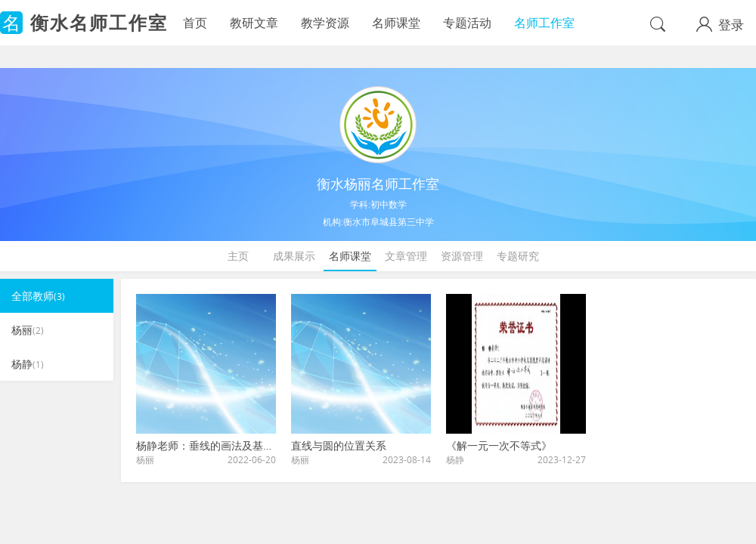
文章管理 (406, 256)
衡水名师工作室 (99, 22)
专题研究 (518, 256)
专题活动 (467, 23)
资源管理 (462, 256)
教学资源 (325, 23)
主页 (238, 256)
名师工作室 (544, 23)
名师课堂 (396, 23)
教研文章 (254, 23)
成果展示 (294, 256)
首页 (195, 23)
